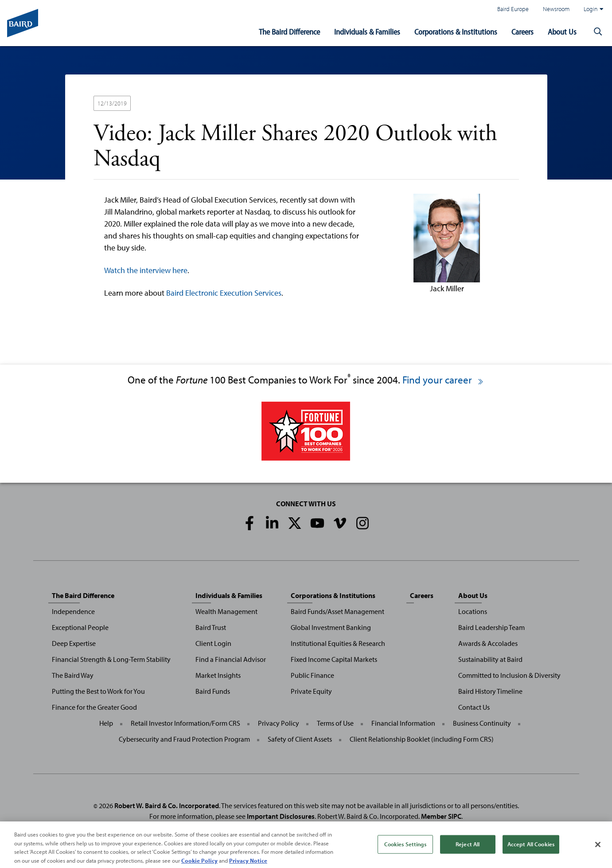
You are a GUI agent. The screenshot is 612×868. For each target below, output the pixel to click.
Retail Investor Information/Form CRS (185, 723)
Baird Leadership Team (491, 627)
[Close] (598, 851)
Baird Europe (513, 9)
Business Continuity (482, 723)
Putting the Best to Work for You (98, 691)
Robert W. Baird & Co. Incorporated (167, 805)
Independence (73, 611)
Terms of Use (335, 723)
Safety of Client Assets (300, 739)
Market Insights (218, 675)
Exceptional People (80, 627)
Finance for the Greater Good (94, 707)
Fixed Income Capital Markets (334, 659)
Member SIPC (441, 816)
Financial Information (403, 723)
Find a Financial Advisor (231, 659)
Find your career (443, 380)
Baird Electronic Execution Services (224, 293)
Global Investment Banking (331, 627)
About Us (562, 32)
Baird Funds (213, 691)
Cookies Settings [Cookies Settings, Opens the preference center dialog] (405, 851)
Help (106, 723)
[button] (598, 32)
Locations (473, 611)
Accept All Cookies (531, 851)
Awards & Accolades (488, 643)
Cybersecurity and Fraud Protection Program (184, 739)
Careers (522, 32)
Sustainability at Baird (490, 659)
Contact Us (474, 707)
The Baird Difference (289, 32)
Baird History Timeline (490, 691)
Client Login (213, 643)
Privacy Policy (279, 723)
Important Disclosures (281, 816)
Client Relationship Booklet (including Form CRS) (422, 739)
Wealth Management (226, 611)
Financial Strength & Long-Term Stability (111, 659)
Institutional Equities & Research (338, 643)
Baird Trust (211, 627)
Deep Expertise (74, 643)
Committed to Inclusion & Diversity (509, 675)
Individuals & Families (367, 32)
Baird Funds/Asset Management (337, 611)
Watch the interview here (146, 270)
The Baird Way (73, 675)
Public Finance (312, 675)
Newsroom (556, 9)
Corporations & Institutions (456, 32)
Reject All (468, 851)
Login (593, 9)
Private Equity (311, 691)
